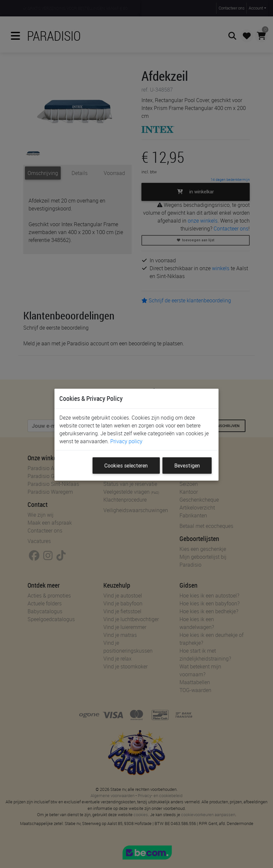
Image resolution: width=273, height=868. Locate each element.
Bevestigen (187, 466)
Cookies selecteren (126, 466)
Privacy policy (126, 441)
